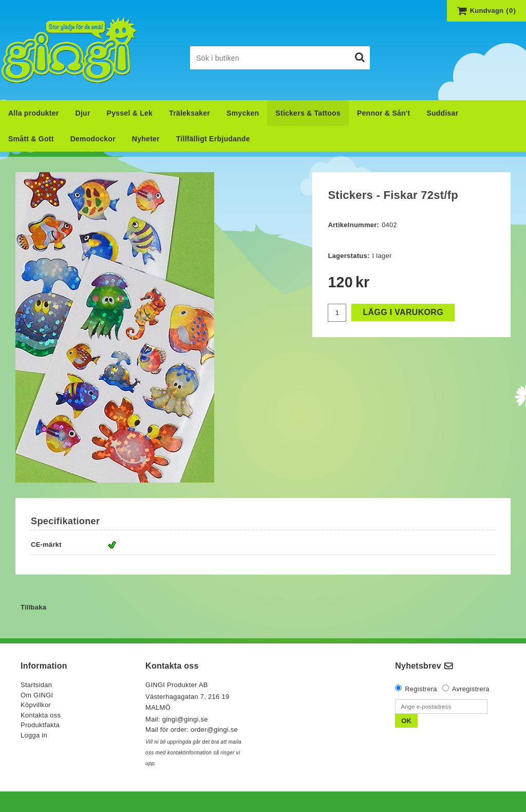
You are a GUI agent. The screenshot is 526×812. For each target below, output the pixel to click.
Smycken (243, 113)
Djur (83, 113)
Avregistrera (471, 689)
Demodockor (93, 139)
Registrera (421, 689)
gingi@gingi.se (186, 719)
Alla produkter (34, 113)
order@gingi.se (214, 730)
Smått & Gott (31, 139)
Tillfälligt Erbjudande (213, 139)
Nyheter (146, 139)
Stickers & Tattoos (308, 113)
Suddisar (442, 113)
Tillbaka (33, 607)
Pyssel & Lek (130, 113)
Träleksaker (190, 113)
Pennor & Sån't (383, 113)
